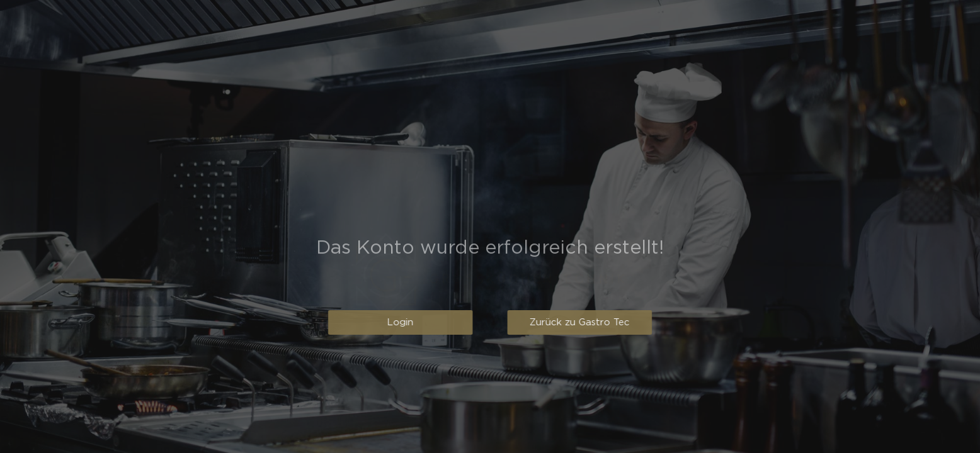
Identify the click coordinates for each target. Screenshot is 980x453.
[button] (393, 322)
